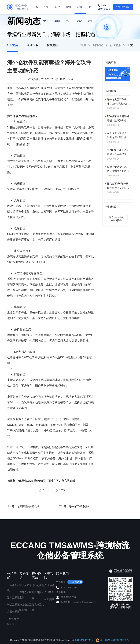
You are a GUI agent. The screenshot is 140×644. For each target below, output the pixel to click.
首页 (37, 14)
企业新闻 (49, 599)
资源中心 (68, 21)
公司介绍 (49, 585)
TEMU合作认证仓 (13, 621)
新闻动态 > (101, 45)
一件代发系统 (13, 588)
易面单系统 (13, 612)
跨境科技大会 (38, 595)
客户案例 (57, 21)
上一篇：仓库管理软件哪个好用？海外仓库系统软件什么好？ (25, 506)
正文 (130, 45)
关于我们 (91, 21)
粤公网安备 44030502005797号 (113, 640)
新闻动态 (80, 21)
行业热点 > (119, 45)
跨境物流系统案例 (25, 607)
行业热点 (13, 45)
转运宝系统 (13, 605)
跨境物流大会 (38, 607)
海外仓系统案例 (25, 595)
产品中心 (46, 21)
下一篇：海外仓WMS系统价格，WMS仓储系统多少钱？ (77, 506)
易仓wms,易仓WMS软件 (117, 218)
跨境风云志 (25, 585)
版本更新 (52, 45)
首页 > (86, 45)
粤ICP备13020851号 (84, 640)
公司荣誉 (49, 592)
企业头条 (32, 45)
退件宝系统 (13, 598)
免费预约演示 (123, 7)
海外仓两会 (38, 585)
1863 (60, 490)
